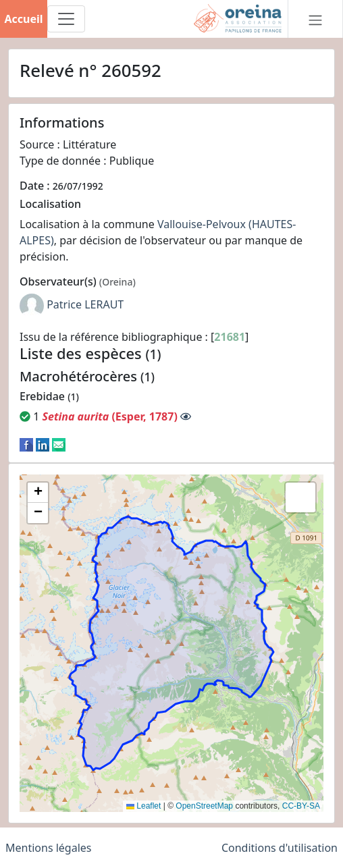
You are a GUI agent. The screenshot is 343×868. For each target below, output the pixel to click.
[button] (38, 493)
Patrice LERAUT (85, 305)
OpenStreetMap (204, 806)
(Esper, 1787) (109, 416)
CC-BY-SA (301, 806)
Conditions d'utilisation (280, 848)
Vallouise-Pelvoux (202, 224)
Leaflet (143, 806)
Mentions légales (49, 848)
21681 (230, 337)
